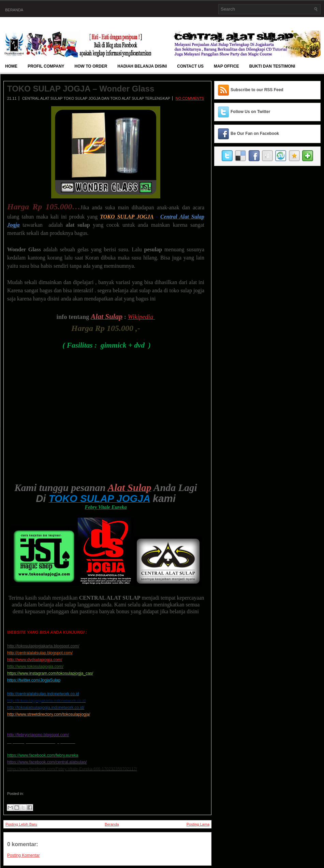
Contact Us (190, 66)
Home (11, 66)
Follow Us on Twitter (250, 112)
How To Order (91, 66)
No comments (190, 98)
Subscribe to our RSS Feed (257, 90)
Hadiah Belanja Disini (142, 66)
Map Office (226, 66)
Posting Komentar (23, 855)
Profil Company (46, 66)
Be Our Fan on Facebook (255, 134)
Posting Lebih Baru (21, 824)
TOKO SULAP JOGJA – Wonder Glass (81, 89)
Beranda (14, 10)
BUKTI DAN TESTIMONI (272, 66)
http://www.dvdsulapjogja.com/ (35, 660)
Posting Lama (198, 824)
